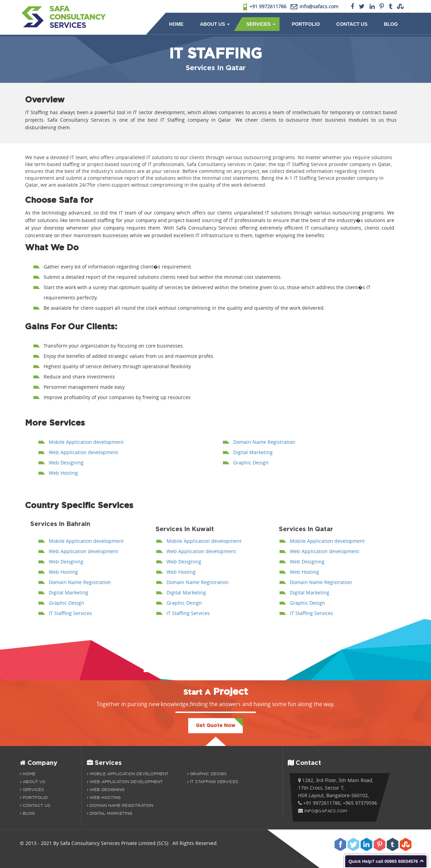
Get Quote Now (215, 726)
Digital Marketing (253, 452)
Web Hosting (63, 473)
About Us (215, 24)
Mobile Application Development (128, 774)
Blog (391, 24)
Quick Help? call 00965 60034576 (383, 861)
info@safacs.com (326, 811)
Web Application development (83, 452)
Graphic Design (251, 463)
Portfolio (306, 24)
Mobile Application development (86, 442)
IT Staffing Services (70, 613)
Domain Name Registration (264, 442)
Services (261, 24)
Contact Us (352, 24)
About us (33, 782)
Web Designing (66, 463)
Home (176, 24)
